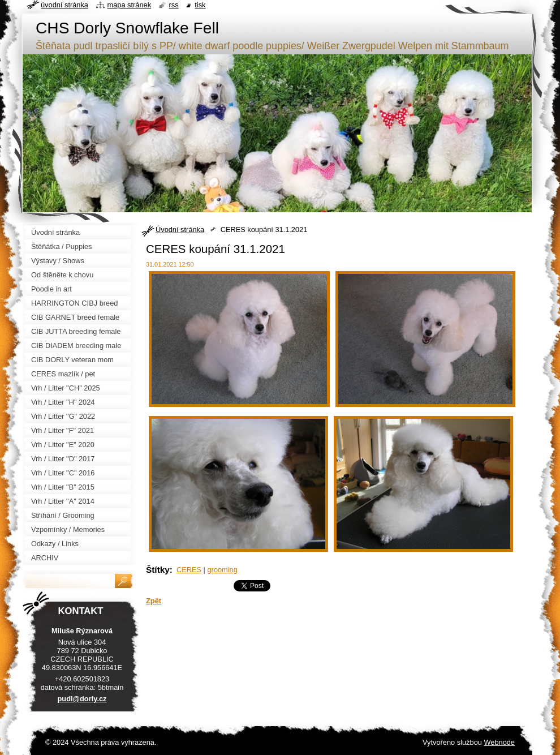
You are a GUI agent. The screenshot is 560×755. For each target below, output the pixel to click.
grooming (223, 570)
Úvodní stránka (180, 229)
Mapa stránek (130, 5)
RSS (174, 5)
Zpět (154, 601)
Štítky (158, 570)
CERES (189, 570)
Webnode (499, 742)
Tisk (200, 5)
